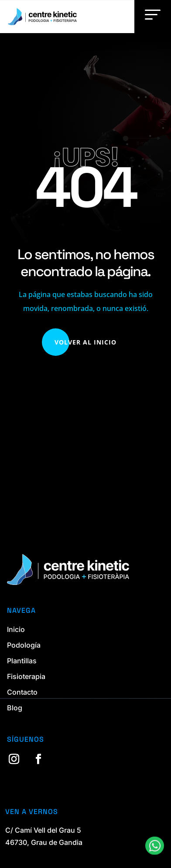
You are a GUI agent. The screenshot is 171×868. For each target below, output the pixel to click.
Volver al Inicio (85, 342)
